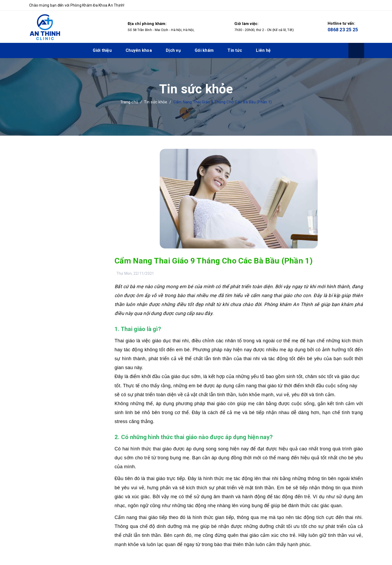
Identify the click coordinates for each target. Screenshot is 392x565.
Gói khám (204, 50)
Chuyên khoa (139, 50)
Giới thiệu (102, 50)
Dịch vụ (173, 50)
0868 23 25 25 (343, 30)
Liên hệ (263, 50)
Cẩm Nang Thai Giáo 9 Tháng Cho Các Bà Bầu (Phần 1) (214, 261)
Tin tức (235, 50)
